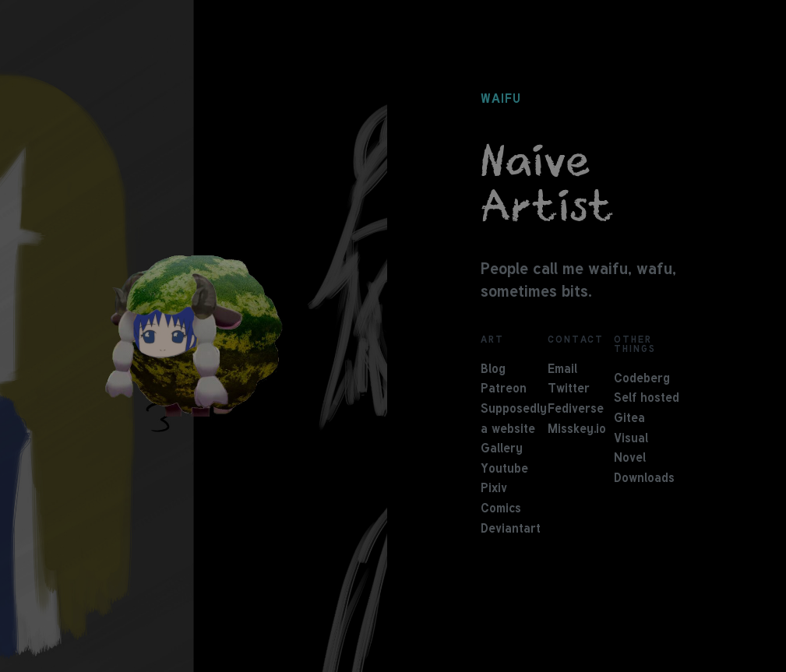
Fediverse (576, 410)
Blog (493, 370)
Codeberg (642, 379)
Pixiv (494, 489)
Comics (501, 509)
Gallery (502, 449)
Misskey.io (577, 430)
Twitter (569, 389)
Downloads (644, 479)
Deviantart (511, 530)
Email (562, 370)
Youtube (504, 470)
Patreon (504, 389)
